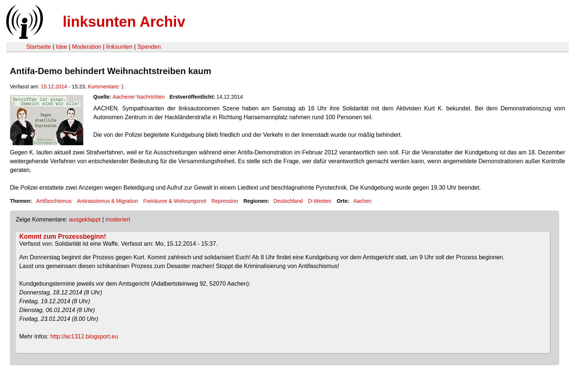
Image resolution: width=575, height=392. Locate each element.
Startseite (39, 47)
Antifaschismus (54, 201)
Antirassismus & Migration (107, 201)
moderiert (118, 219)
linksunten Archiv (124, 22)
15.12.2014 (54, 87)
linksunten (119, 47)
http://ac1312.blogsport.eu (84, 336)
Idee (61, 47)
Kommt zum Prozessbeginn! (63, 237)
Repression (225, 201)
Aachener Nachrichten (139, 97)
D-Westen (320, 201)
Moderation (87, 47)
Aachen (362, 201)
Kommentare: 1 (106, 87)
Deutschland (288, 201)
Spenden (149, 47)
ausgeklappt (85, 219)
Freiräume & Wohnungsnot (175, 201)
